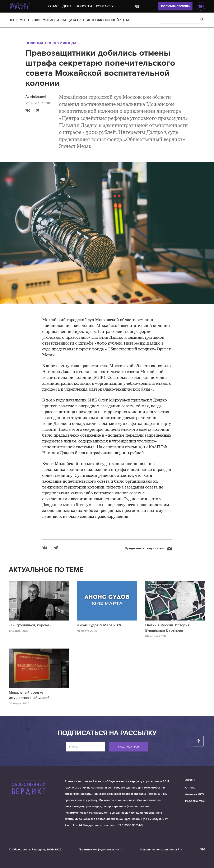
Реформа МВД (195, 801)
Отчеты (190, 788)
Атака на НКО (195, 794)
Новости (84, 6)
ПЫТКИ (34, 20)
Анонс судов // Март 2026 (100, 625)
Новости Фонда (61, 43)
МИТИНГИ (51, 20)
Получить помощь (175, 6)
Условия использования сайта (161, 849)
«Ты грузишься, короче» (30, 625)
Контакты (105, 6)
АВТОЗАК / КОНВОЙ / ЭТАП (109, 20)
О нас (53, 6)
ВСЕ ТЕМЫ (17, 20)
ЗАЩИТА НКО (73, 20)
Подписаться (129, 747)
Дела (67, 6)
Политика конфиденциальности (101, 849)
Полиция (34, 43)
